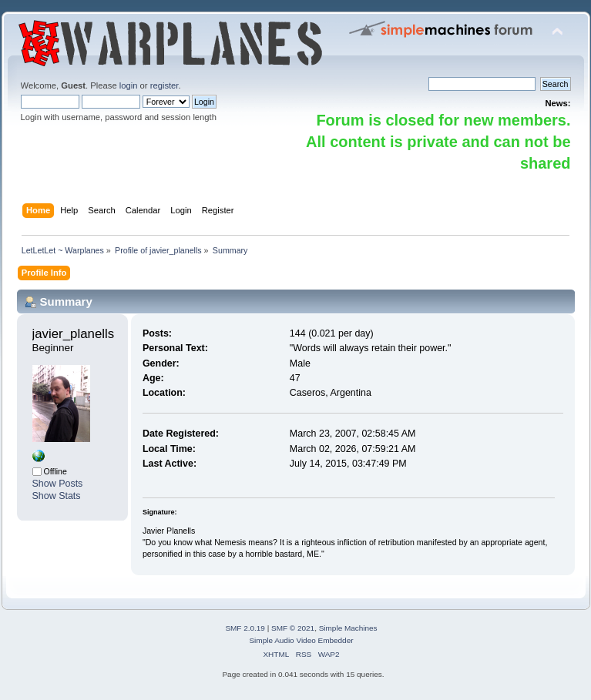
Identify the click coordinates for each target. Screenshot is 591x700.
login (129, 85)
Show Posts (58, 484)
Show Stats (57, 496)
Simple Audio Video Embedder (301, 640)
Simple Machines (348, 628)
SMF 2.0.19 (245, 628)
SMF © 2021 (293, 628)
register (165, 85)
